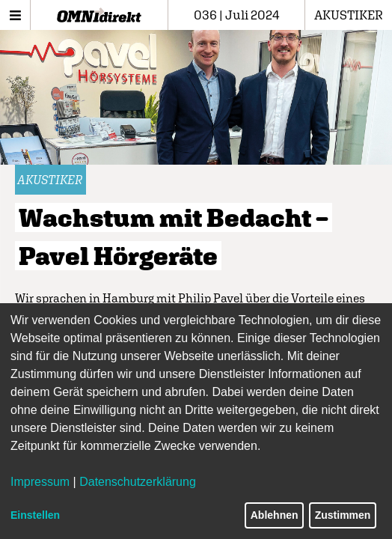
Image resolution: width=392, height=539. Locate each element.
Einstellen (35, 515)
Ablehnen (275, 515)
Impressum (40, 482)
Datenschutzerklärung (138, 482)
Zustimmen (343, 515)
